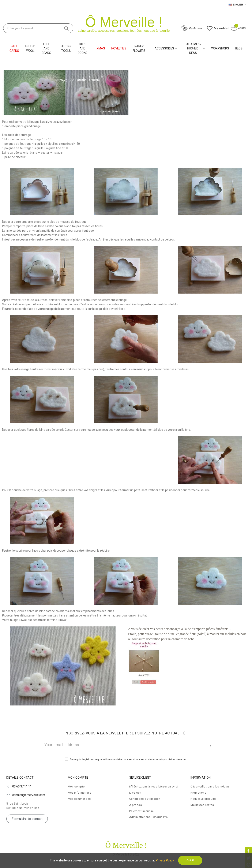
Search (67, 28)
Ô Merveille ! (124, 22)
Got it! (190, 860)
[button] (27, 819)
